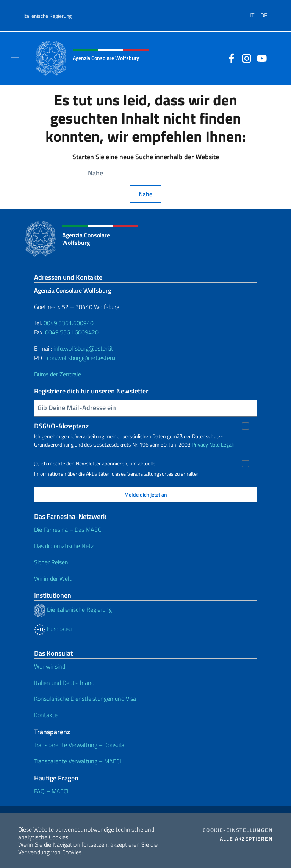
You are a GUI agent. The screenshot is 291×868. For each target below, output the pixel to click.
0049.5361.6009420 (72, 332)
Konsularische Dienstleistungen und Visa (85, 699)
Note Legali (221, 444)
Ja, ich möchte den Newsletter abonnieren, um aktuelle (95, 464)
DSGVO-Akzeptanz (61, 426)
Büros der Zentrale (58, 374)
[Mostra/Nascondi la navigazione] (15, 58)
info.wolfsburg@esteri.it (83, 348)
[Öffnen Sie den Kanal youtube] (260, 58)
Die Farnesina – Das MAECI (68, 530)
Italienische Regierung (48, 16)
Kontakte (46, 715)
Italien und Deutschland (64, 683)
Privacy (200, 444)
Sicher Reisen (51, 562)
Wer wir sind (50, 666)
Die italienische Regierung (73, 609)
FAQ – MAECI (51, 791)
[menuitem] (255, 13)
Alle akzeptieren (246, 839)
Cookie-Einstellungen (238, 830)
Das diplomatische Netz (64, 546)
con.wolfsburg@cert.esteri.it (82, 358)
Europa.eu (53, 629)
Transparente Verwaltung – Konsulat (80, 745)
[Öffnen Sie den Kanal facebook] (230, 58)
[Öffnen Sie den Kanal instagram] (245, 58)
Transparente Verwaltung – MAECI (78, 761)
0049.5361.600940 (69, 323)
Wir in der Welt (53, 578)
